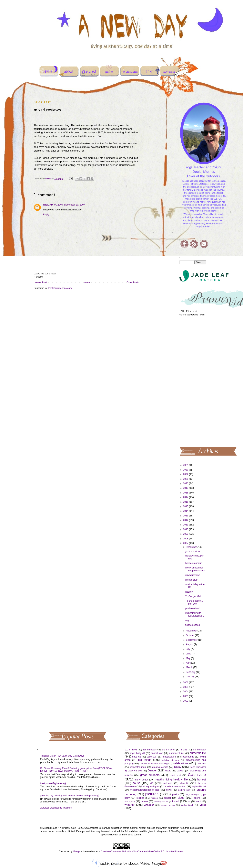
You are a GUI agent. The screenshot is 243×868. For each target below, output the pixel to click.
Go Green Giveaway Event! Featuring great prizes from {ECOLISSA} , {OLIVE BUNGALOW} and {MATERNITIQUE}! (77, 770)
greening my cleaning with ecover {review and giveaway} (70, 796)
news (169, 790)
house (136, 783)
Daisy (178, 767)
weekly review (168, 805)
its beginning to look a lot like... (195, 614)
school (167, 798)
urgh (188, 620)
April (189, 663)
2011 (186, 525)
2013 (186, 516)
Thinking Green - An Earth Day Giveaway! (62, 756)
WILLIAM (48, 205)
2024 (186, 465)
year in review (193, 551)
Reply (46, 215)
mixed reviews (193, 575)
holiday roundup (194, 563)
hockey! (189, 592)
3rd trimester (199, 750)
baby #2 (137, 757)
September (192, 640)
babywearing (170, 757)
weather (130, 805)
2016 (186, 502)
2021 (186, 479)
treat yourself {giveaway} (53, 783)
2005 (186, 687)
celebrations (181, 763)
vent (199, 801)
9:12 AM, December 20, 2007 (70, 205)
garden (181, 771)
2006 (186, 683)
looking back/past (151, 787)
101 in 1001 (131, 750)
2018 (186, 493)
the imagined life (161, 802)
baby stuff (152, 757)
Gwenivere (197, 775)
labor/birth (184, 783)
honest (202, 779)
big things (145, 760)
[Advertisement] (193, 381)
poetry (175, 794)
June (189, 654)
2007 (186, 543)
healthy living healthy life (171, 779)
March (190, 667)
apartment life (177, 753)
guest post (175, 775)
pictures (152, 794)
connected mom (138, 767)
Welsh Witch (187, 805)
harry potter (142, 780)
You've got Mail (193, 596)
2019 (186, 488)
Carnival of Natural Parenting (154, 764)
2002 (186, 701)
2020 (186, 483)
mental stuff (191, 580)
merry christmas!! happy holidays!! (195, 569)
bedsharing (188, 757)
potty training (191, 794)
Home (87, 282)
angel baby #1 (137, 753)
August (190, 644)
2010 (186, 529)
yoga (203, 805)
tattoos (144, 801)
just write (168, 783)
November (192, 631)
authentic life (198, 753)
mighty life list (199, 787)
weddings (149, 805)
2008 (186, 539)
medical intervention (176, 787)
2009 (186, 534)
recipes (140, 798)
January (190, 677)
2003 (186, 696)
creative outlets (160, 767)
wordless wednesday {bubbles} (56, 808)
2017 (186, 497)
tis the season (193, 625)
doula (168, 771)
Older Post (132, 282)
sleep (181, 798)
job (152, 783)
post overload (192, 608)
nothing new (184, 790)
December (192, 547)
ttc (189, 801)
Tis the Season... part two (194, 602)
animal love (157, 753)
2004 (186, 692)
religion (154, 798)
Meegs (76, 852)
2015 (186, 506)
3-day (184, 750)
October (190, 635)
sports (197, 798)
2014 (186, 511)
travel (176, 801)
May (188, 658)
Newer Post (41, 282)
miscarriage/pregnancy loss (145, 790)
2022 (186, 474)
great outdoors (150, 775)
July (188, 649)
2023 (186, 470)
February (191, 672)
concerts (201, 764)
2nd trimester (168, 750)
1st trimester (149, 750)
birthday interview (170, 760)
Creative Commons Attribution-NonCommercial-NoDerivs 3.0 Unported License (142, 852)
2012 (186, 520)
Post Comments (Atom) (60, 288)
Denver (152, 770)
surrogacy (130, 801)
